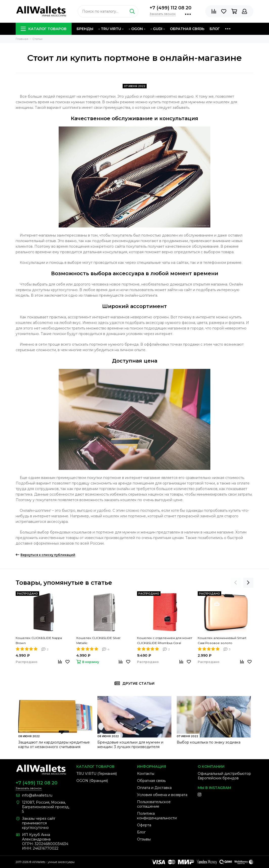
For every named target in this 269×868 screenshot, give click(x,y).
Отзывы (144, 839)
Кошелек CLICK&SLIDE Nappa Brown (39, 640)
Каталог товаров (44, 29)
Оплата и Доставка (154, 788)
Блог (215, 29)
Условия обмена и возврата (162, 795)
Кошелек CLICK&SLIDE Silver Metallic (98, 640)
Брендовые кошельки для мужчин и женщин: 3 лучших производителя (130, 745)
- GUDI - (158, 29)
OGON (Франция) (92, 781)
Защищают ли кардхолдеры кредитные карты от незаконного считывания (54, 745)
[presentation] (236, 583)
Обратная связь (187, 29)
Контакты (146, 774)
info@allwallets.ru (37, 795)
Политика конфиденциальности (157, 816)
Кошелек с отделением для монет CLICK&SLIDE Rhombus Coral (165, 640)
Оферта (144, 825)
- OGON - (137, 29)
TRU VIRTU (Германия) (97, 774)
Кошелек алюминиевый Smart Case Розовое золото (222, 640)
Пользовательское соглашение (154, 804)
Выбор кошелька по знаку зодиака (209, 742)
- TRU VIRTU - (111, 29)
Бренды (85, 29)
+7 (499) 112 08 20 (171, 8)
